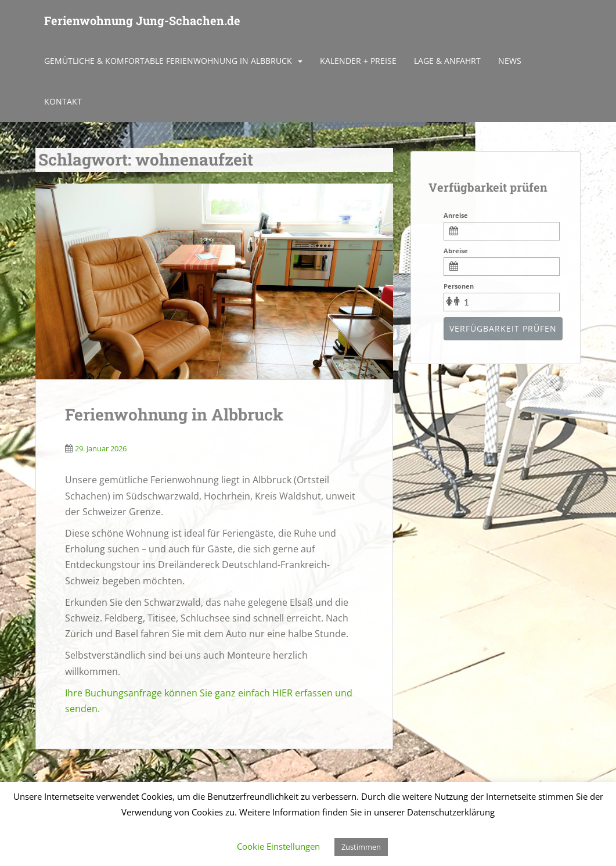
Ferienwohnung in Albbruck (174, 414)
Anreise (456, 215)
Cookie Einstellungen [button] (278, 846)
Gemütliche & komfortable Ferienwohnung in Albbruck (168, 61)
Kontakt (63, 101)
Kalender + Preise (358, 61)
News (510, 61)
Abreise (456, 251)
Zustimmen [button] (361, 847)
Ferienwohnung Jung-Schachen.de (142, 20)
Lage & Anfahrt (447, 61)
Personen (459, 286)
